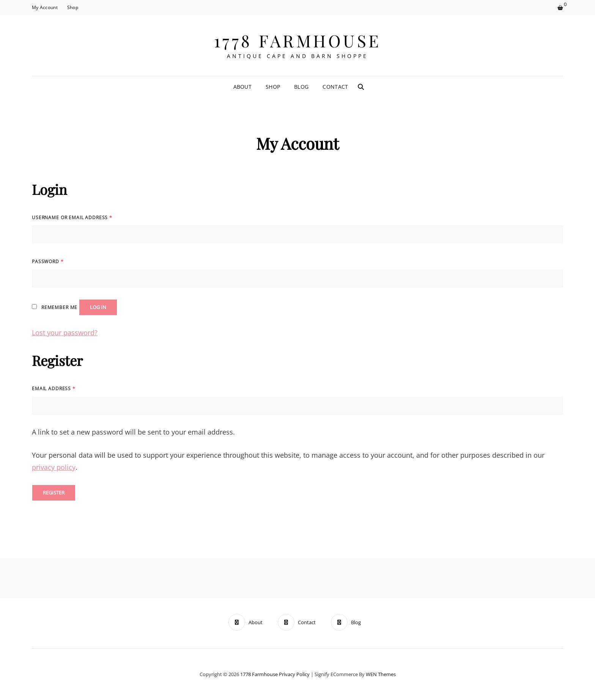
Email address (54, 388)
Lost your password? (65, 333)
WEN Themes (381, 674)
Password (48, 261)
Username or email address (72, 217)
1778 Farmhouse (298, 40)
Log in (98, 307)
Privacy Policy (294, 674)
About (242, 87)
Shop (73, 7)
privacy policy (54, 467)
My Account (45, 7)
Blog (301, 87)
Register (54, 493)
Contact (335, 87)
